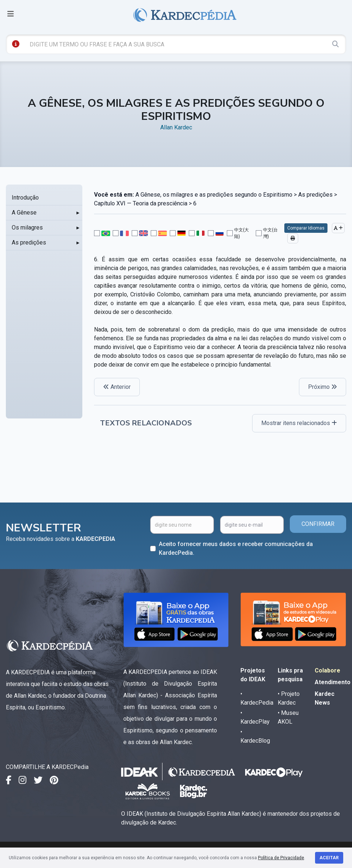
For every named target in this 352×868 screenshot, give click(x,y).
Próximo (323, 387)
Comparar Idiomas (306, 228)
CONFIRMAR (318, 524)
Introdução (25, 198)
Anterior (117, 387)
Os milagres (27, 228)
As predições (29, 242)
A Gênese (24, 213)
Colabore (327, 670)
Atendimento (333, 682)
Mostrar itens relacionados (299, 423)
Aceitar (329, 858)
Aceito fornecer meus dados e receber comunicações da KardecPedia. (236, 548)
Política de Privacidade (281, 858)
